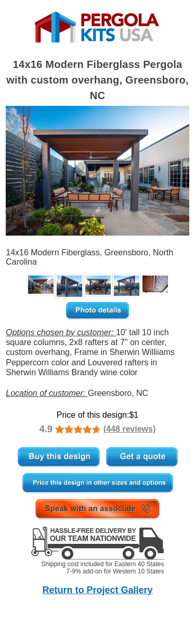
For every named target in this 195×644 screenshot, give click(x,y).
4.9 (46, 429)
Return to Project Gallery (97, 590)
